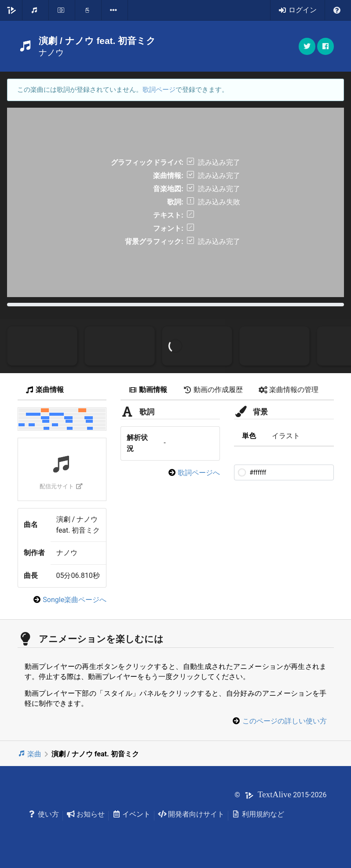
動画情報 (148, 390)
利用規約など (258, 814)
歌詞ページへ (199, 473)
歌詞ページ (159, 90)
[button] (325, 46)
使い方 (44, 814)
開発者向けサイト (191, 814)
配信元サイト (61, 486)
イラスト (286, 436)
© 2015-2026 (280, 795)
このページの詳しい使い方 (285, 721)
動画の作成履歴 (213, 390)
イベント (131, 814)
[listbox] (115, 10)
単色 (249, 436)
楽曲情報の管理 (289, 390)
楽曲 (30, 754)
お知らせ (86, 814)
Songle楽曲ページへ (75, 600)
